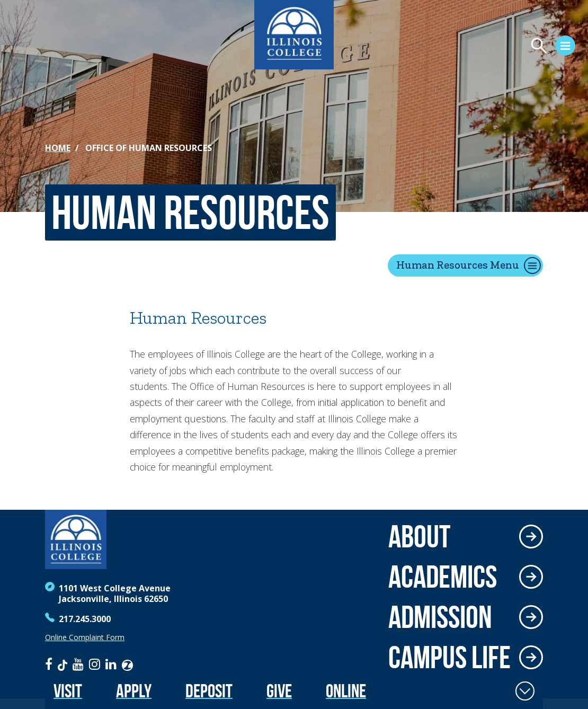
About (419, 536)
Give (279, 691)
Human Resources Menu (458, 265)
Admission (440, 617)
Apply (134, 691)
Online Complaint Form (85, 637)
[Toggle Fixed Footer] (525, 691)
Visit (68, 691)
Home (58, 148)
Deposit (209, 691)
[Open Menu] (459, 47)
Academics (443, 577)
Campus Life (449, 657)
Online (346, 691)
